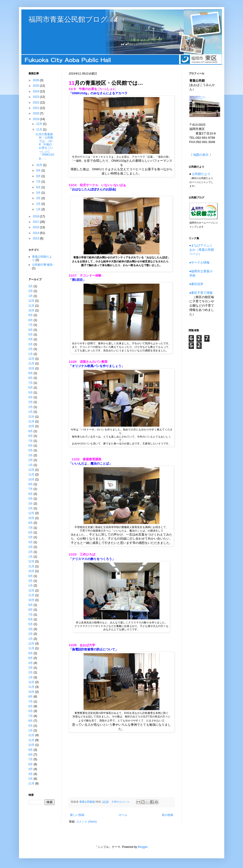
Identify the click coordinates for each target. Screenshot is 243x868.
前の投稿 (168, 815)
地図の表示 (201, 155)
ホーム (123, 815)
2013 (36, 238)
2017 (36, 222)
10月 (40, 165)
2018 (36, 216)
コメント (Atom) (86, 822)
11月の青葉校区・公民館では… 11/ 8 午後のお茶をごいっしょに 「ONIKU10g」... (45, 146)
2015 (36, 227)
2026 (36, 80)
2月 (39, 204)
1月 (39, 209)
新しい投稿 (77, 815)
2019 (36, 119)
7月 (39, 182)
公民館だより (201, 174)
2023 (36, 97)
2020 (36, 113)
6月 (39, 187)
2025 (36, 86)
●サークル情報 (200, 262)
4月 (31, 339)
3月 (39, 198)
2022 (36, 103)
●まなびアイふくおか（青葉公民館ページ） (202, 250)
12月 (40, 124)
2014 (36, 233)
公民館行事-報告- (43, 265)
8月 (39, 176)
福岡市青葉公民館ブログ (68, 19)
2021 (36, 108)
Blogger (143, 847)
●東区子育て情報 (201, 293)
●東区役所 (196, 284)
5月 (39, 193)
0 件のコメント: (121, 802)
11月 (40, 130)
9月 (39, 170)
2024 (36, 91)
